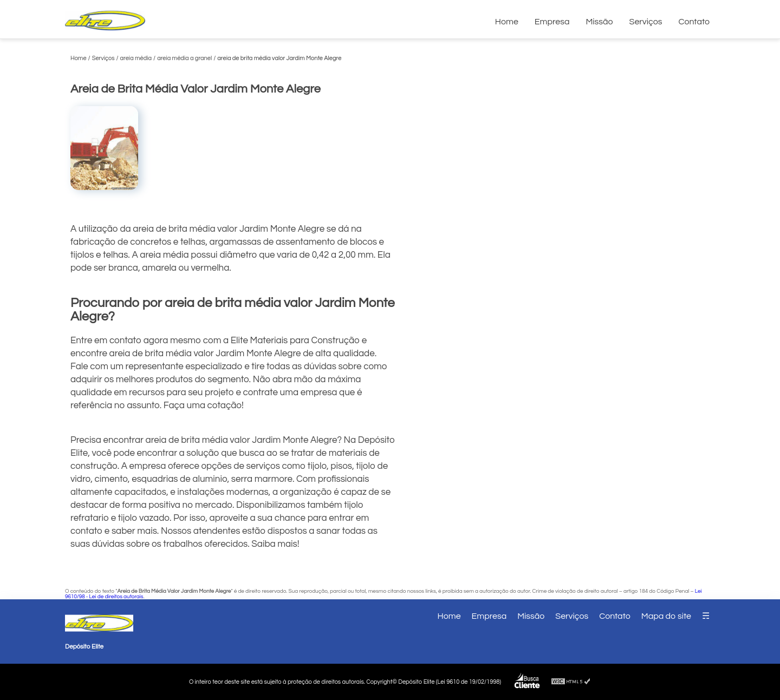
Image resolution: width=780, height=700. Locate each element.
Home (507, 22)
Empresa (552, 22)
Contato (694, 22)
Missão (599, 22)
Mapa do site (666, 616)
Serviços (646, 22)
